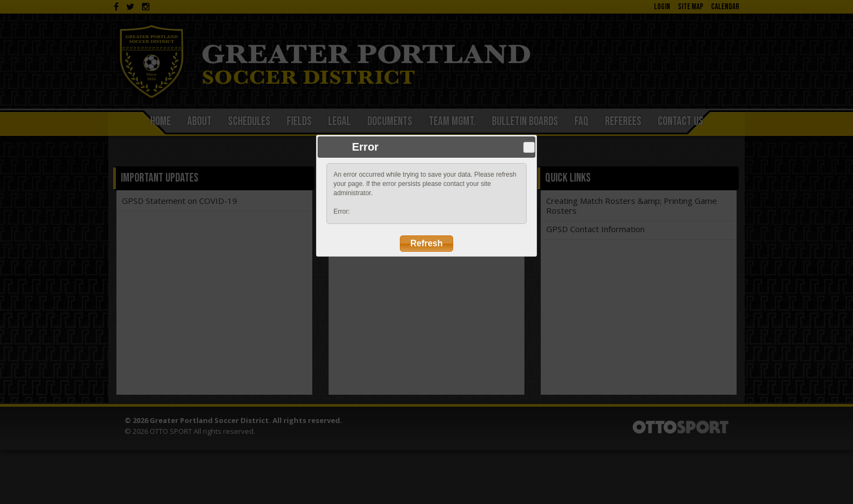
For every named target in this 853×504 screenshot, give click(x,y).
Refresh (426, 243)
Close (529, 147)
